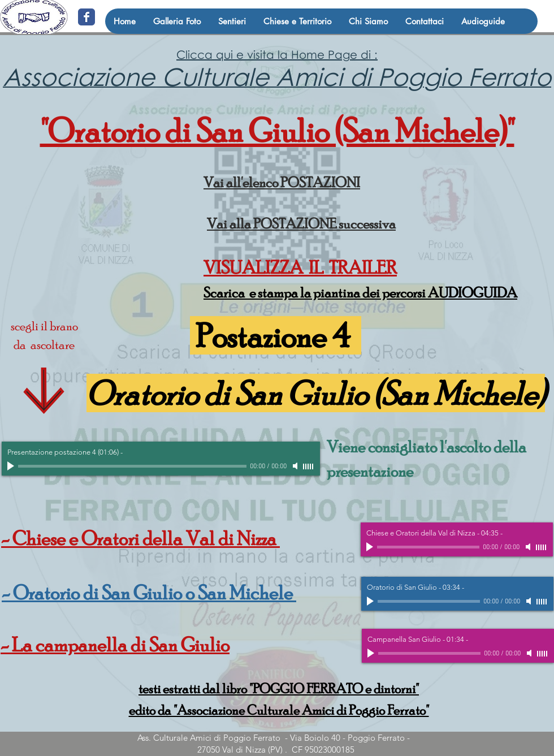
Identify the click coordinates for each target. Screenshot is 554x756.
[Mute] (296, 466)
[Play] (12, 466)
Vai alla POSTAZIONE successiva (301, 223)
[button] (232, 21)
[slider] (309, 466)
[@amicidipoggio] (86, 17)
